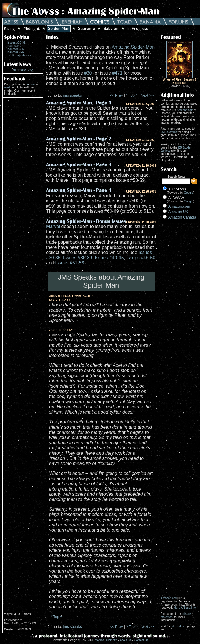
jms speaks (72, 95)
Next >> (147, 95)
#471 (117, 73)
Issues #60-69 (16, 52)
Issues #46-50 (141, 258)
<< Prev (116, 95)
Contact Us (141, 640)
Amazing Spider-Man (133, 47)
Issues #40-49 (16, 46)
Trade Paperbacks (19, 55)
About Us (125, 640)
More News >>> (23, 70)
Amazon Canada (182, 217)
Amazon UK (178, 212)
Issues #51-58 (70, 263)
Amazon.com (185, 110)
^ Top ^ (132, 95)
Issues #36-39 (78, 258)
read (7, 87)
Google (188, 193)
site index (178, 626)
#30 (88, 73)
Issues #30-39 (16, 43)
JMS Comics (169, 132)
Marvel (53, 226)
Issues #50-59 (16, 49)
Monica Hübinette (106, 640)
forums (31, 84)
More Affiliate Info (185, 608)
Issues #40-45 (109, 258)
